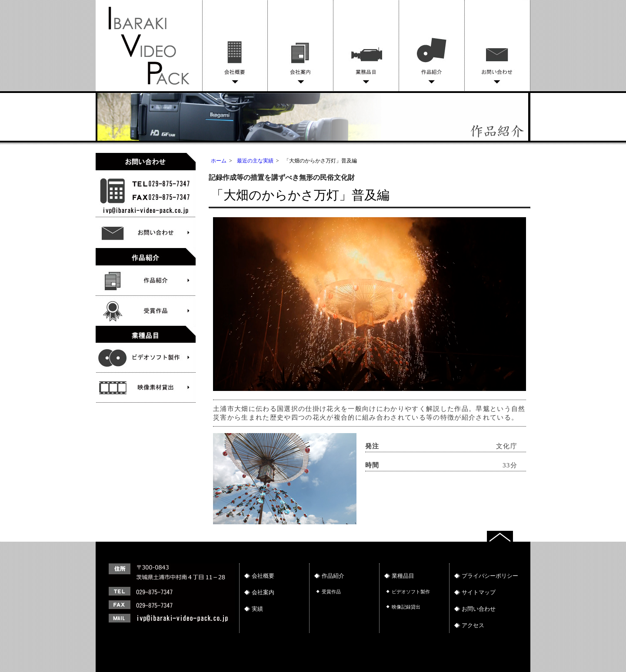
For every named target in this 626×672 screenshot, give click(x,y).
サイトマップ (479, 592)
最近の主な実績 (255, 161)
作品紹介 (432, 46)
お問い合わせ (498, 46)
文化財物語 (146, 358)
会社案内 (301, 46)
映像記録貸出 (406, 607)
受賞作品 (146, 311)
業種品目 (403, 576)
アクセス (473, 625)
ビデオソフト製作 (146, 388)
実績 (257, 609)
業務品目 (366, 46)
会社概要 (235, 46)
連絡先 (170, 607)
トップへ (509, 535)
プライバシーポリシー (490, 576)
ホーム (219, 161)
